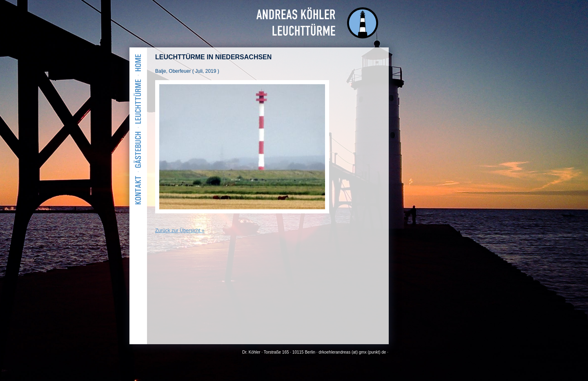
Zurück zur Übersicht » (180, 231)
